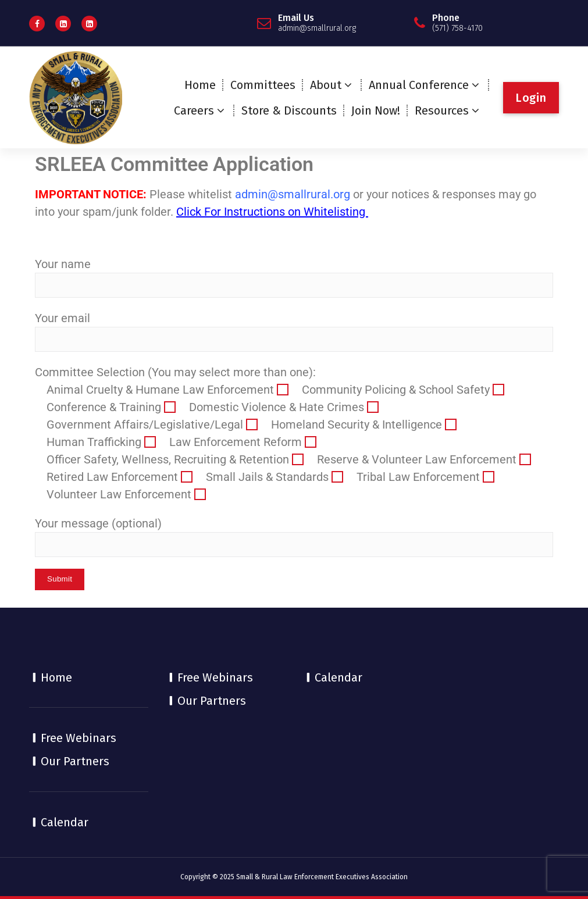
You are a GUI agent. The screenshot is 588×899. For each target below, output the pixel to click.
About (326, 85)
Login (531, 98)
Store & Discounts (289, 110)
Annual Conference (419, 85)
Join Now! (376, 110)
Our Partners (75, 761)
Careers (194, 110)
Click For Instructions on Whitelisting (272, 212)
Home (200, 85)
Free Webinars (79, 738)
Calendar (65, 822)
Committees (263, 85)
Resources (442, 110)
